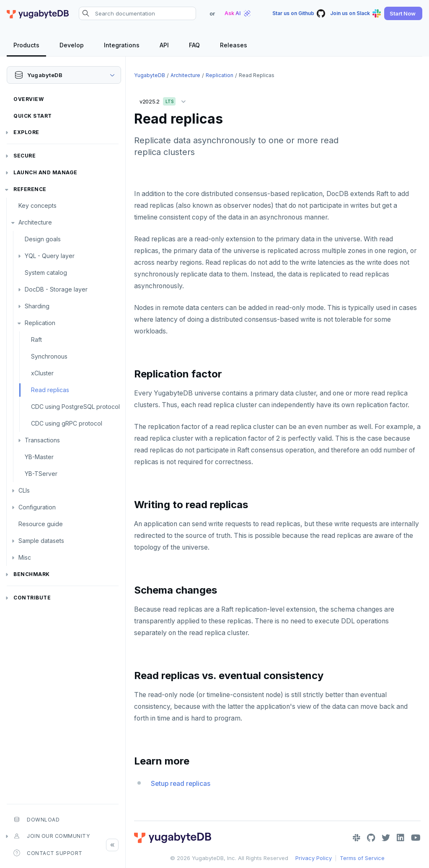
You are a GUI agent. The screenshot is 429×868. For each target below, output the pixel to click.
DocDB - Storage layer (56, 289)
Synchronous (49, 356)
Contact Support (48, 853)
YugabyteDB (150, 75)
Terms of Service (362, 858)
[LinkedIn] (401, 838)
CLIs (24, 490)
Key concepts (37, 205)
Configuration (37, 507)
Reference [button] (30, 189)
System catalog (46, 273)
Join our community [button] (52, 836)
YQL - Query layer (50, 256)
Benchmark (32, 574)
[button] (403, 13)
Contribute (32, 598)
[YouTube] (416, 838)
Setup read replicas (181, 784)
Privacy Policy (314, 858)
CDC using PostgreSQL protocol (75, 407)
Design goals (43, 239)
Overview (28, 99)
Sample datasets (41, 541)
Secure (25, 156)
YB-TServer (41, 474)
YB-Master (39, 457)
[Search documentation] (137, 13)
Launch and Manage (45, 172)
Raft (36, 340)
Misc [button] (25, 557)
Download (36, 819)
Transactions (42, 440)
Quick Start (33, 116)
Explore (26, 132)
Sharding (37, 306)
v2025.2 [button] (165, 100)
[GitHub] (371, 838)
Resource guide (41, 524)
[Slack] (357, 838)
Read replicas (50, 390)
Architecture (35, 222)
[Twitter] (386, 838)
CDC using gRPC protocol (67, 423)
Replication (40, 323)
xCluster (42, 373)
